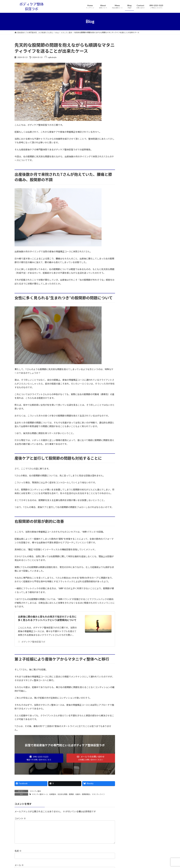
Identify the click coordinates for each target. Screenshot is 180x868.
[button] (39, 758)
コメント (20, 819)
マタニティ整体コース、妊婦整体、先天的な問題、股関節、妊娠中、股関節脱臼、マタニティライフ (68, 794)
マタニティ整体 (35, 791)
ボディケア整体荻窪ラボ (32, 642)
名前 (18, 855)
